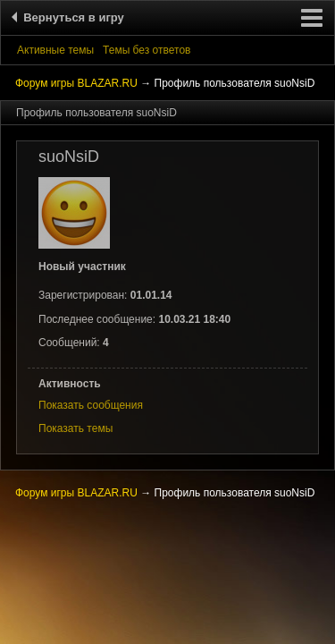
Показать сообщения (91, 405)
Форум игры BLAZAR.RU (76, 83)
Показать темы (75, 428)
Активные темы (55, 50)
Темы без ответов (147, 50)
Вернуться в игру (71, 17)
